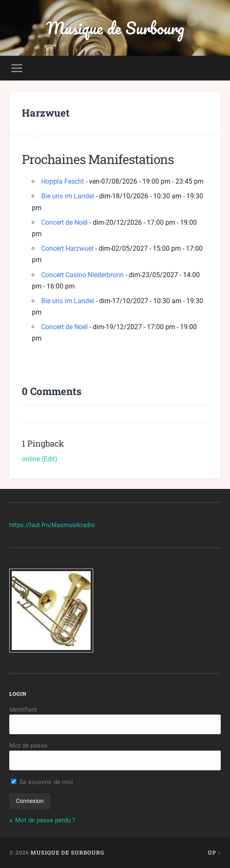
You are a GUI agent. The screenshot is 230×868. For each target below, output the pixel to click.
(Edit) (50, 459)
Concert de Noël (64, 222)
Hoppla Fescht (63, 181)
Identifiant (23, 709)
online (31, 459)
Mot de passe (28, 746)
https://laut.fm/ (30, 525)
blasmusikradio (73, 525)
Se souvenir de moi (42, 782)
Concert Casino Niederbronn (82, 275)
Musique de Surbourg (115, 28)
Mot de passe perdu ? (45, 820)
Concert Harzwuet (67, 248)
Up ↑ (214, 852)
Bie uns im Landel (68, 196)
